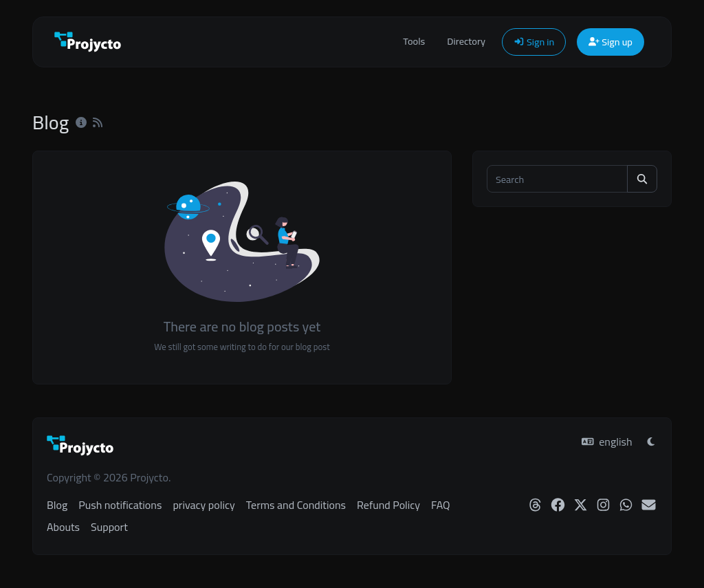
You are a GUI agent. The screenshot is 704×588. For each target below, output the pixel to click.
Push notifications (120, 505)
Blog (57, 505)
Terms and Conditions (296, 505)
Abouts (63, 527)
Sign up (610, 42)
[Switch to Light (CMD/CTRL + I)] (651, 442)
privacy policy (203, 505)
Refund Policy (388, 505)
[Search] (557, 179)
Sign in (534, 42)
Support (109, 527)
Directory (466, 41)
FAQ (440, 505)
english (607, 442)
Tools (414, 41)
